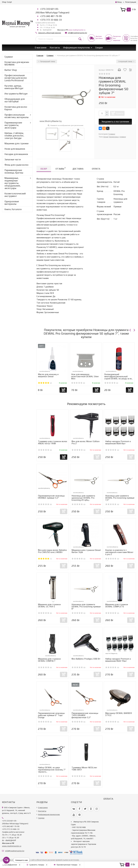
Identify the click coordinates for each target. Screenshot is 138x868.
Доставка (78, 169)
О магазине (41, 48)
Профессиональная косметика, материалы (17, 116)
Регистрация (131, 2)
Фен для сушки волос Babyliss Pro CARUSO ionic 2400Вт (52, 551)
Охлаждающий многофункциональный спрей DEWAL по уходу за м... (118, 376)
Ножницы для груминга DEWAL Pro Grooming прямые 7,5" (120, 498)
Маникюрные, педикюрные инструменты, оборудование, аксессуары (13, 183)
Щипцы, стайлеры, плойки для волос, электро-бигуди (14, 136)
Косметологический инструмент (15, 195)
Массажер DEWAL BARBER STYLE (119, 714)
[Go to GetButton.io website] (6, 865)
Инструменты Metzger (16, 94)
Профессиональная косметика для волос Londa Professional (16, 78)
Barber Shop (11, 70)
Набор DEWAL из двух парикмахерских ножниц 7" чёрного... (52, 770)
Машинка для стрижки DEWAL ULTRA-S (49, 605)
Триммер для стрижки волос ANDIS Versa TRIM (53, 442)
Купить (120, 113)
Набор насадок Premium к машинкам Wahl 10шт (118, 660)
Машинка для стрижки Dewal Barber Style (86, 551)
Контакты (55, 48)
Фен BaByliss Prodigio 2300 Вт (86, 659)
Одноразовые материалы (12, 203)
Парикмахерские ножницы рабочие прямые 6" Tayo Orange (51, 715)
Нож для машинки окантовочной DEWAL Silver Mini (85, 376)
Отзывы (60, 168)
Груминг (9, 57)
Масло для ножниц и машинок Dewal (48, 375)
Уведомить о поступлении (115, 122)
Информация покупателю (77, 48)
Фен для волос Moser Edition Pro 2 (86, 442)
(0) (78, 383)
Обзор (44, 169)
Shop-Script (7, 2)
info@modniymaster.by (77, 33)
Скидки (99, 48)
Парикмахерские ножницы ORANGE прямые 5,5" (51, 497)
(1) (45, 559)
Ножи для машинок (15, 149)
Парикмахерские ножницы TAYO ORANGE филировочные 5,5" (85, 715)
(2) (45, 383)
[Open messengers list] (6, 860)
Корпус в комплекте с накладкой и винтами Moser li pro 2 (119, 552)
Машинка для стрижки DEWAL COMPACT (49, 660)
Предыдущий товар (47, 61)
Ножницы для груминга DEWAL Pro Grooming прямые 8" (86, 607)
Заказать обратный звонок (50, 33)
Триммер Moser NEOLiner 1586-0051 (84, 769)
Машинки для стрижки (17, 143)
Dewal (106, 137)
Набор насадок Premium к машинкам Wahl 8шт (118, 442)
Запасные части (13, 159)
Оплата (96, 169)
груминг (123, 137)
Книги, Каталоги (13, 209)
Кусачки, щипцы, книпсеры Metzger (14, 87)
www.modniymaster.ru (77, 30)
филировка (114, 137)
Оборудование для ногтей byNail (15, 100)
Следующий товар (126, 61)
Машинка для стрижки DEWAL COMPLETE (117, 605)
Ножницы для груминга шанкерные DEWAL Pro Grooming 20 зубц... (83, 498)
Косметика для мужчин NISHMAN (17, 63)
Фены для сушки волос (17, 165)
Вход (118, 2)
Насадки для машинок (16, 154)
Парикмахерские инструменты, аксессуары (13, 125)
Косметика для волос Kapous (16, 108)
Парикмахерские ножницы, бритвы (14, 171)
